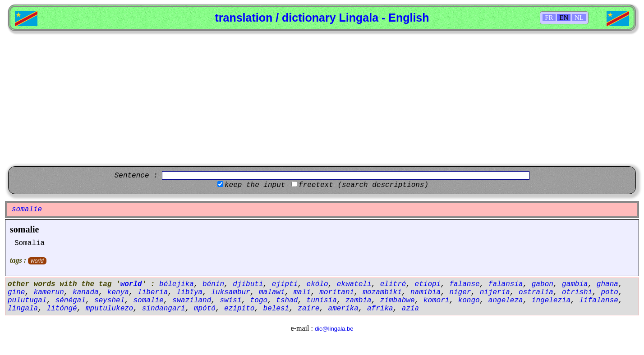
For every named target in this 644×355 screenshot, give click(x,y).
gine (16, 292)
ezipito (239, 309)
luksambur (230, 292)
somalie (24, 229)
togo (259, 300)
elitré (393, 284)
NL (579, 18)
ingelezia (551, 300)
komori (437, 300)
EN (564, 18)
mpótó (205, 309)
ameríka (343, 309)
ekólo (317, 284)
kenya (118, 292)
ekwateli (354, 284)
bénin (213, 284)
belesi (276, 309)
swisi (231, 300)
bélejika (177, 284)
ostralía (536, 292)
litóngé (62, 309)
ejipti (285, 284)
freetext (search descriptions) (363, 185)
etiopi (428, 284)
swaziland (192, 300)
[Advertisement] (322, 99)
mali (302, 292)
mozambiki (382, 292)
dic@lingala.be (334, 329)
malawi (272, 292)
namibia (425, 292)
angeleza (506, 300)
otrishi (577, 292)
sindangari (164, 309)
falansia (506, 284)
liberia (153, 292)
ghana (607, 284)
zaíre (308, 309)
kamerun (49, 292)
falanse (464, 284)
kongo (469, 300)
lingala (23, 309)
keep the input (255, 185)
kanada (86, 292)
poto (609, 292)
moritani (337, 292)
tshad (287, 300)
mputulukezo (110, 309)
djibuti (248, 284)
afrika (380, 309)
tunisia (322, 300)
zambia (359, 300)
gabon (543, 284)
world (37, 261)
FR (549, 18)
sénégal (71, 300)
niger (460, 292)
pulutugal (27, 300)
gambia (575, 284)
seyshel (109, 300)
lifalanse (598, 300)
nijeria (495, 292)
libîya (189, 292)
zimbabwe (398, 300)
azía (410, 309)
